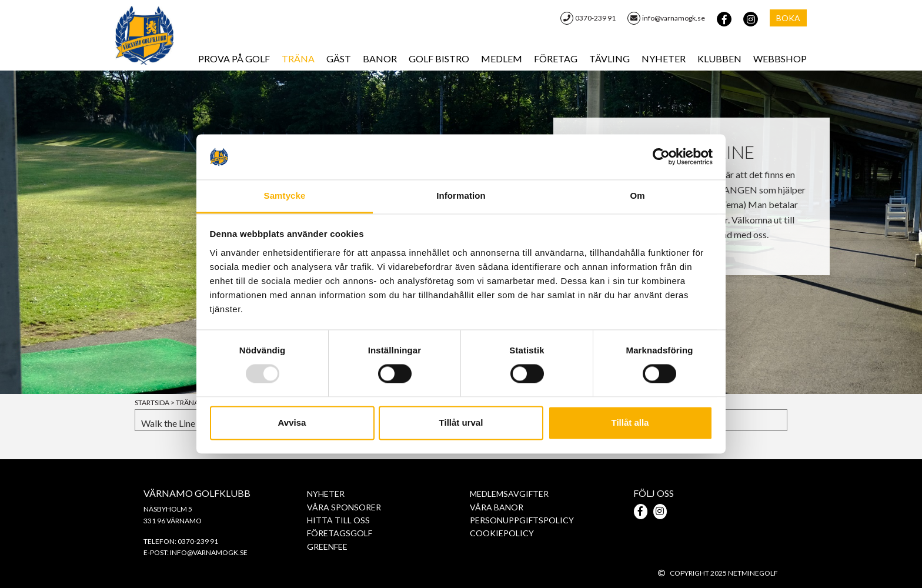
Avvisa (292, 422)
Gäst (339, 59)
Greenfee (327, 547)
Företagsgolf (340, 533)
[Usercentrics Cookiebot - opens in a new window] (661, 157)
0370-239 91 (588, 18)
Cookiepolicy (502, 533)
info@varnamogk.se (666, 18)
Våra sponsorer (344, 507)
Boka (788, 18)
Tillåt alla (630, 422)
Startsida (155, 402)
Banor (380, 59)
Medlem (502, 59)
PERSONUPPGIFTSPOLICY (522, 520)
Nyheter (664, 59)
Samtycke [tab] (285, 196)
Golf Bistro (439, 59)
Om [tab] (637, 196)
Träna (298, 59)
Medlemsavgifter (509, 494)
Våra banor (497, 507)
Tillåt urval (461, 422)
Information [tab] (461, 196)
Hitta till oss (338, 520)
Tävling (609, 59)
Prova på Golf (234, 59)
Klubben (719, 59)
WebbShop (780, 59)
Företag (556, 59)
